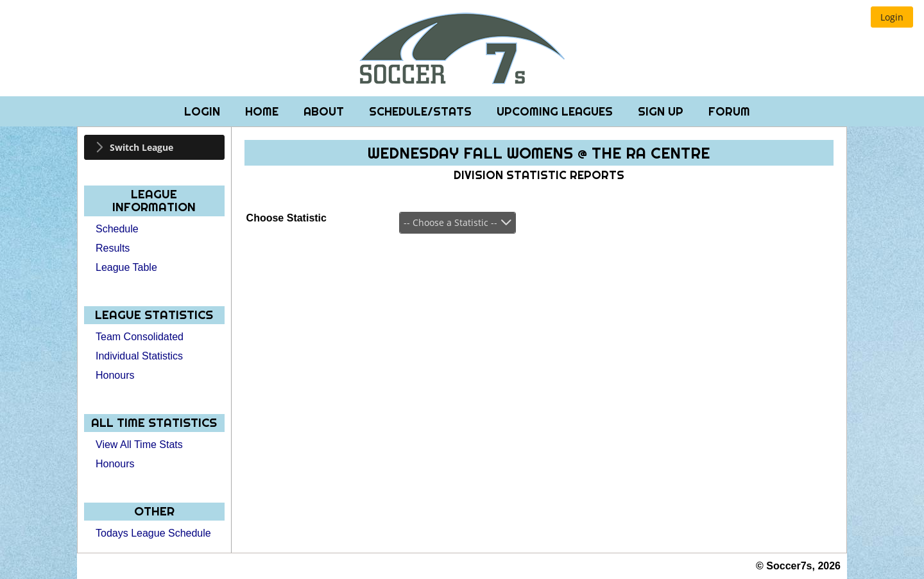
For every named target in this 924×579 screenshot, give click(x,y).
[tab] (154, 147)
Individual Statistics (139, 356)
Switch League (141, 147)
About (325, 111)
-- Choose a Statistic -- (450, 222)
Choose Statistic (287, 218)
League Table (126, 267)
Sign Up (662, 111)
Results (113, 248)
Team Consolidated (140, 337)
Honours (115, 375)
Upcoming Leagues (556, 111)
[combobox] (458, 223)
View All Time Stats (139, 445)
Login (204, 111)
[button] (892, 17)
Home (263, 111)
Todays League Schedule (153, 533)
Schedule (117, 229)
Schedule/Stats (422, 111)
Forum (729, 111)
